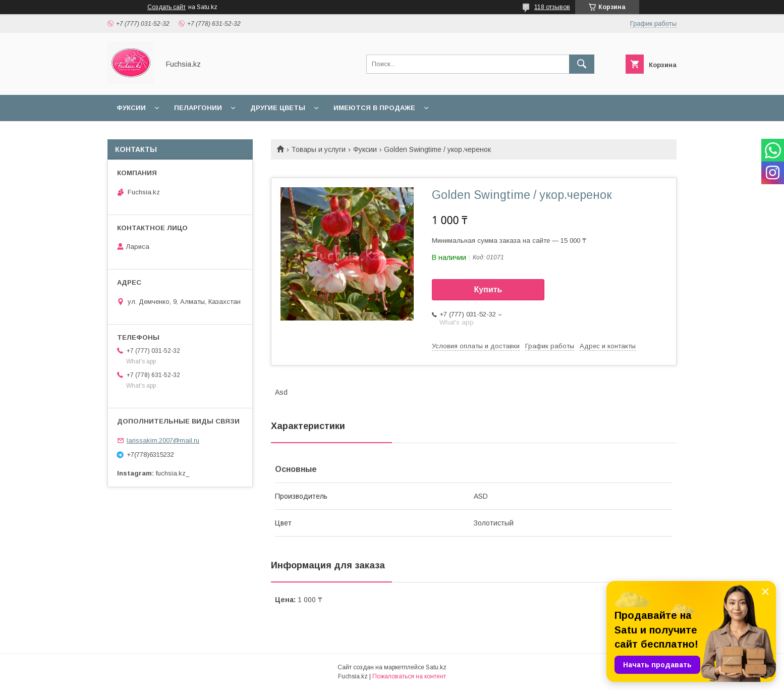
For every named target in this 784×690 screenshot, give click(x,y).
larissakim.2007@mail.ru (163, 440)
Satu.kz (436, 667)
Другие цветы (278, 108)
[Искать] (582, 64)
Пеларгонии (198, 108)
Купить (488, 289)
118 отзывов (552, 7)
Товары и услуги (318, 149)
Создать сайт (166, 7)
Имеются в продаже (374, 108)
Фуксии (131, 108)
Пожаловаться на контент (409, 676)
